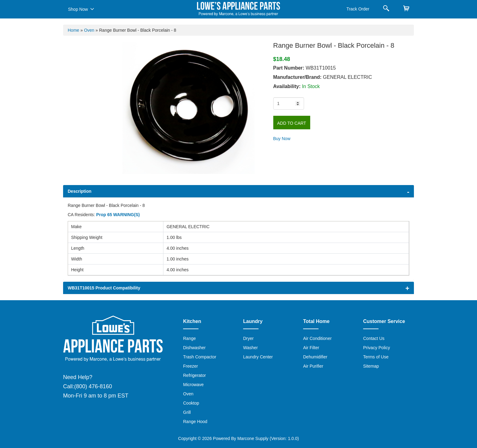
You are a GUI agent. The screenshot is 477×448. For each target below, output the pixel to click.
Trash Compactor (200, 357)
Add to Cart (292, 123)
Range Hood (195, 422)
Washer (251, 348)
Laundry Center (258, 357)
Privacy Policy (377, 348)
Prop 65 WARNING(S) (118, 215)
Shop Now (81, 9)
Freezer (190, 366)
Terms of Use (376, 357)
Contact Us (374, 338)
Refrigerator (194, 375)
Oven (89, 30)
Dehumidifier (315, 357)
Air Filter (311, 348)
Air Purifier (313, 366)
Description (80, 191)
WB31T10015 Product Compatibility (104, 288)
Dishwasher (194, 348)
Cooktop (191, 403)
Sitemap (371, 366)
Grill (187, 412)
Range (189, 338)
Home (73, 30)
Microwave (193, 385)
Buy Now (282, 139)
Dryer (248, 338)
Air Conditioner (317, 338)
